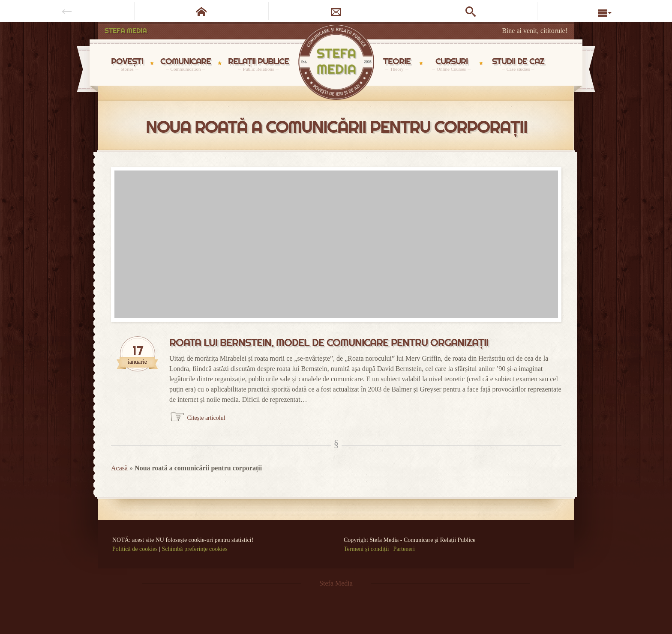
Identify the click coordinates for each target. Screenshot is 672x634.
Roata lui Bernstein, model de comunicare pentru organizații (329, 343)
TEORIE (397, 64)
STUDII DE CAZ (518, 64)
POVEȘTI (127, 64)
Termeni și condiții (366, 549)
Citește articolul (206, 418)
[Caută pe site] (471, 11)
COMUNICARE (186, 64)
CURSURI (451, 64)
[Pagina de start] (202, 11)
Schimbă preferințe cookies (195, 549)
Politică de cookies (135, 549)
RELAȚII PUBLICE (258, 64)
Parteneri (404, 549)
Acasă (119, 468)
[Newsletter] (336, 11)
